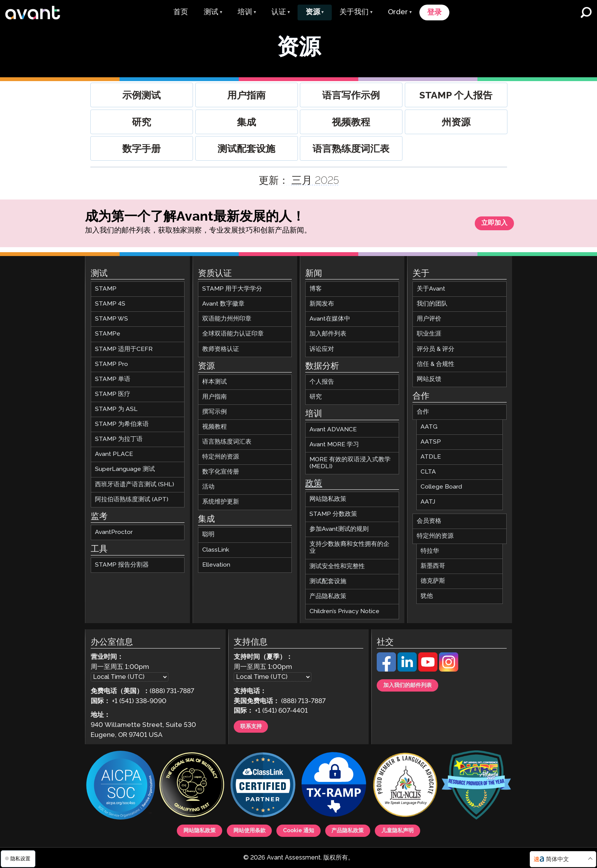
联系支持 (256, 725)
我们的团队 (432, 300)
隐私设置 (18, 859)
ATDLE (431, 453)
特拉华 (430, 548)
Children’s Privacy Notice (344, 608)
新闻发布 (322, 300)
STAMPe (108, 330)
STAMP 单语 (113, 376)
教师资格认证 (221, 346)
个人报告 (322, 378)
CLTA (428, 468)
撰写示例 (215, 408)
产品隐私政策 (328, 593)
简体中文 (557, 859)
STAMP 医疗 (113, 391)
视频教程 (215, 423)
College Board (441, 483)
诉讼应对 (322, 346)
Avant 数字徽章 (223, 300)
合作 (423, 408)
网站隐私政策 (328, 496)
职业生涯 (429, 330)
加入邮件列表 (328, 330)
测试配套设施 (328, 578)
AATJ (428, 498)
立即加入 (489, 225)
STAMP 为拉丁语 (119, 436)
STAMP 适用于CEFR (124, 346)
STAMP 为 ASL (116, 406)
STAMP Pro (111, 361)
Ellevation (216, 561)
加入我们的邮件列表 (416, 683)
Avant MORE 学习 (334, 441)
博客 (316, 285)
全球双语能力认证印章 (233, 330)
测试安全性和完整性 (337, 563)
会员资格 (429, 518)
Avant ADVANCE (333, 426)
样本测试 (215, 378)
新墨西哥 (433, 563)
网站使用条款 (237, 829)
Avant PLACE (114, 451)
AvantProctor (114, 529)
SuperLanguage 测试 (125, 466)
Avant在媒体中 (330, 315)
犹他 (427, 593)
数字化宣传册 (221, 468)
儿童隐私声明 (422, 829)
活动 (208, 483)
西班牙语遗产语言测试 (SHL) (135, 481)
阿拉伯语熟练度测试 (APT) (132, 496)
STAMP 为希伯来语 (122, 421)
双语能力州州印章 (227, 315)
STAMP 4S (110, 300)
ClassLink (216, 546)
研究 (316, 393)
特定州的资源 (221, 453)
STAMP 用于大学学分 (232, 285)
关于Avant (431, 285)
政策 (314, 480)
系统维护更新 (221, 498)
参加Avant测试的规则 (339, 526)
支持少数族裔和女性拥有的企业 (349, 544)
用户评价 (429, 315)
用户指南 (215, 393)
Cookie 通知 (299, 829)
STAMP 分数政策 (333, 511)
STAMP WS (111, 315)
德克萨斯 (433, 578)
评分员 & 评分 (436, 346)
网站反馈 (429, 376)
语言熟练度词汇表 (227, 438)
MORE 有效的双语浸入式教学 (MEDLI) (350, 460)
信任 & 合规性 (436, 361)
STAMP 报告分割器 (122, 561)
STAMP (106, 285)
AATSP (431, 438)
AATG (429, 423)
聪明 (208, 531)
